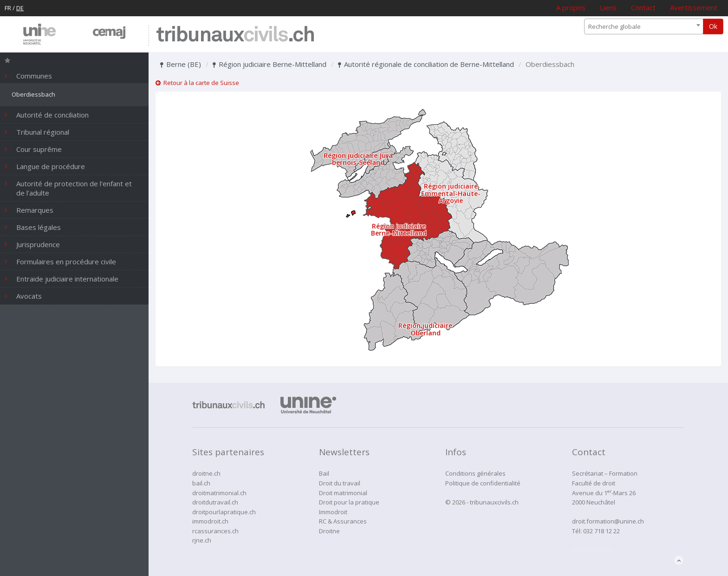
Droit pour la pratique (349, 502)
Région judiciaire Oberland (425, 329)
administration (592, 550)
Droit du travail (340, 483)
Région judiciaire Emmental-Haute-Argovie (451, 193)
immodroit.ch (210, 521)
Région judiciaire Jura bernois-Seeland (358, 159)
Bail (324, 473)
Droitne (329, 531)
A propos (571, 7)
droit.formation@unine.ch (608, 521)
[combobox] (644, 26)
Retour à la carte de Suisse (197, 83)
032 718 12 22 (601, 531)
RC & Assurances (343, 521)
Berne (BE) (181, 64)
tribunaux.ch (235, 36)
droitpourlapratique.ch (224, 512)
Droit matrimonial (343, 493)
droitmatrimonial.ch (219, 493)
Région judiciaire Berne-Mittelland (270, 64)
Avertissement (694, 7)
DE (20, 8)
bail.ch (201, 483)
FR (8, 8)
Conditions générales (475, 473)
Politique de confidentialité (483, 483)
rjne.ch (202, 540)
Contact (643, 7)
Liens (608, 7)
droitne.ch (206, 473)
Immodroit (333, 512)
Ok (713, 26)
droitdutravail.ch (215, 502)
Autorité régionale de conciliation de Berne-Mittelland (426, 64)
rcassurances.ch (215, 531)
